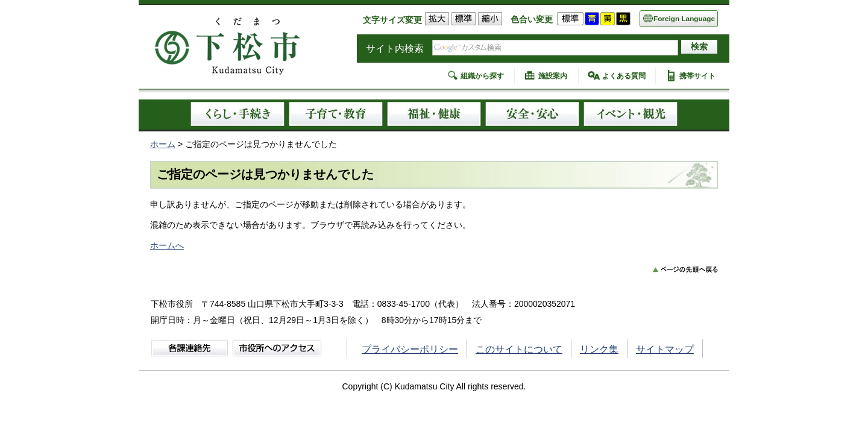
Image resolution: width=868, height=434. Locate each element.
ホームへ (167, 245)
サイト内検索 (395, 49)
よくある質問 (624, 76)
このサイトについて (519, 349)
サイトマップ (665, 349)
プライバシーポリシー (410, 349)
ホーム (163, 144)
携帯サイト (697, 76)
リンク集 (599, 349)
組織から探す (482, 76)
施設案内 (553, 76)
